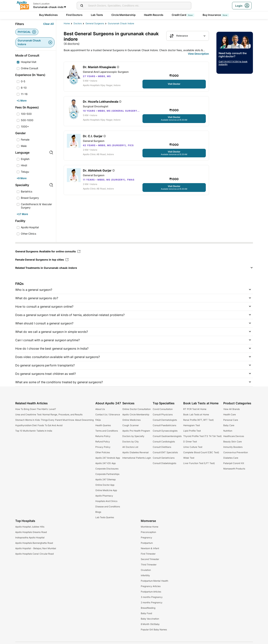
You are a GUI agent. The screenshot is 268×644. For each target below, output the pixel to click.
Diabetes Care (231, 458)
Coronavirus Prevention (236, 452)
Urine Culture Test (193, 447)
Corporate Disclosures (107, 469)
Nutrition (228, 431)
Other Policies (103, 452)
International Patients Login (137, 458)
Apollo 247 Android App (108, 458)
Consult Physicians (163, 414)
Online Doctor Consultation (137, 409)
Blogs (98, 512)
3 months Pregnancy (152, 597)
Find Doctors (74, 15)
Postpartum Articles (151, 592)
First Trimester (148, 554)
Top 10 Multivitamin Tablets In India (34, 431)
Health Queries (103, 425)
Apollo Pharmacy (104, 496)
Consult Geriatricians (164, 458)
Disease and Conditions (108, 507)
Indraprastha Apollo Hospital (30, 538)
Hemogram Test (191, 425)
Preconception (148, 532)
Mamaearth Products (234, 469)
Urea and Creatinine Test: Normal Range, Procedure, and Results (49, 414)
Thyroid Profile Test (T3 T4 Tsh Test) (202, 436)
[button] (134, 268)
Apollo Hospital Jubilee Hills (30, 527)
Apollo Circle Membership (136, 414)
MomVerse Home (150, 527)
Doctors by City (131, 442)
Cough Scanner (130, 425)
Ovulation (146, 570)
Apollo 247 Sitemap (106, 479)
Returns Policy (103, 436)
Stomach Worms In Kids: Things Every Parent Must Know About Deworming (54, 420)
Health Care (230, 414)
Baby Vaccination (150, 619)
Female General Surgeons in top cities (42, 260)
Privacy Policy (103, 447)
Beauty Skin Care (233, 442)
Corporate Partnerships (107, 474)
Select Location (41, 4)
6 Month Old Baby (150, 624)
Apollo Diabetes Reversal (135, 452)
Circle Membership (124, 15)
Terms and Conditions (107, 431)
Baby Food (146, 613)
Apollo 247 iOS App (106, 463)
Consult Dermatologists (165, 420)
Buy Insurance (216, 15)
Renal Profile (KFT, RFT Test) (198, 420)
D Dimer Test (190, 442)
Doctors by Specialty (133, 436)
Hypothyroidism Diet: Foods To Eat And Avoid (39, 425)
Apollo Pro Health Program (136, 431)
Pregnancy (146, 538)
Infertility (145, 575)
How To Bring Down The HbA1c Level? (36, 409)
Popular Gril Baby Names (154, 630)
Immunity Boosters (233, 447)
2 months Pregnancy (152, 602)
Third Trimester (149, 565)
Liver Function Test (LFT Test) (199, 463)
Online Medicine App (106, 490)
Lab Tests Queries (105, 517)
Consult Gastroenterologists (167, 436)
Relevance (179, 36)
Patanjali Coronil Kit (234, 463)
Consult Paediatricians (164, 425)
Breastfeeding (148, 608)
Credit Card (183, 15)
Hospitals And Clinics (106, 501)
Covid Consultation (163, 409)
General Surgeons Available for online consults (48, 251)
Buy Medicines (49, 15)
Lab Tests (97, 15)
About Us (100, 409)
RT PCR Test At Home (195, 409)
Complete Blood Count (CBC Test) (201, 452)
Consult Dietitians (162, 447)
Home (67, 23)
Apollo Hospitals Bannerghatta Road (34, 543)
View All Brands (231, 409)
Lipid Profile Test (192, 431)
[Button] (48, 24)
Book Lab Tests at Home (196, 414)
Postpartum (147, 543)
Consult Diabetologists (164, 463)
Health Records (154, 15)
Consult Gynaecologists (165, 431)
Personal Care (231, 420)
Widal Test (189, 458)
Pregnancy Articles (151, 586)
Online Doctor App (105, 485)
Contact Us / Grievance (108, 414)
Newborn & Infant (150, 548)
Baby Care (229, 425)
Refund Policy (103, 442)
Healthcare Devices (234, 436)
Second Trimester (150, 559)
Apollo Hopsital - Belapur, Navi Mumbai (36, 548)
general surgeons (95, 23)
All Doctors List (130, 447)
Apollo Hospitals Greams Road (31, 532)
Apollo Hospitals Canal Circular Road (34, 554)
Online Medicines (131, 420)
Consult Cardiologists (164, 442)
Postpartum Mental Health (154, 581)
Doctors (78, 23)
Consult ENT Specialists (165, 452)
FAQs (98, 420)
